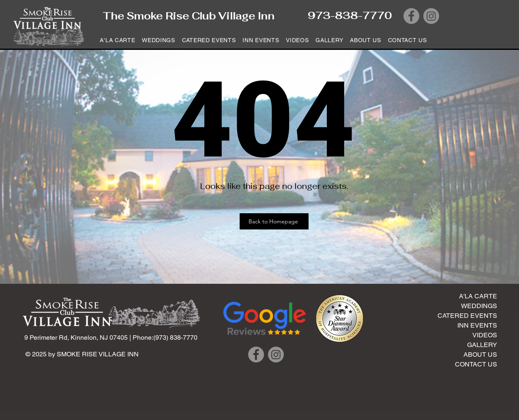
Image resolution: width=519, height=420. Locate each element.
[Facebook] (411, 16)
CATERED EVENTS (467, 316)
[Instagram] (431, 16)
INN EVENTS (477, 325)
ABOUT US (480, 355)
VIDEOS (485, 335)
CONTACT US (476, 364)
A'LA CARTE (478, 296)
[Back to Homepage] (274, 221)
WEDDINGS (479, 306)
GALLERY (482, 345)
